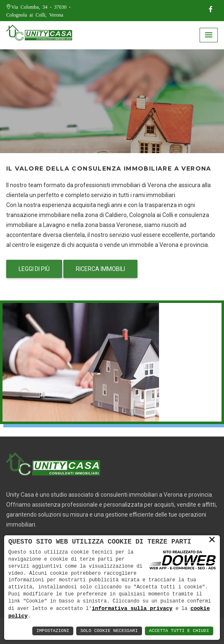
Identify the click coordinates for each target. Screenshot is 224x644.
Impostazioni (53, 631)
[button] (209, 35)
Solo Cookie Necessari (109, 631)
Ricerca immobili (100, 269)
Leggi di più (34, 269)
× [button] (212, 540)
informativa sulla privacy (132, 608)
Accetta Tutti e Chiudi (179, 631)
